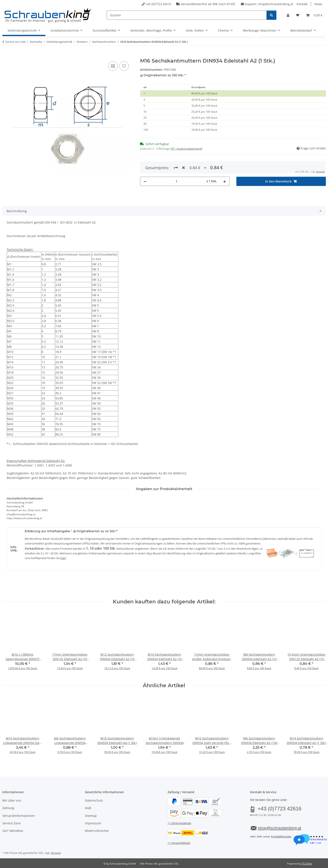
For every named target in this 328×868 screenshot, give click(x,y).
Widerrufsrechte (97, 831)
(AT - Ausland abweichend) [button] (186, 149)
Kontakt (302, 4)
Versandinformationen (19, 816)
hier (63, 558)
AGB (88, 808)
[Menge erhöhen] (225, 166)
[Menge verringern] (145, 166)
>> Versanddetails (179, 843)
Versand (56, 853)
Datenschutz (94, 800)
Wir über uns (12, 800)
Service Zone (12, 823)
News (318, 4)
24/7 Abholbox (13, 831)
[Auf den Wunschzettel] (124, 66)
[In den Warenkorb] (6, 55)
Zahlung (8, 808)
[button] (288, 15)
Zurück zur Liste (15, 42)
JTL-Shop (307, 864)
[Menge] (176, 166)
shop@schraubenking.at (276, 4)
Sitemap (91, 816)
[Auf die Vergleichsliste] (113, 66)
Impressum (93, 823)
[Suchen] (187, 15)
